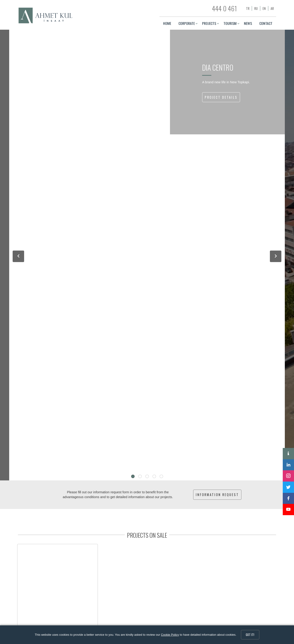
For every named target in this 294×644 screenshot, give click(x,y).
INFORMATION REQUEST (217, 495)
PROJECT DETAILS (221, 97)
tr (248, 8)
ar (272, 8)
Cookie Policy (170, 635)
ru (256, 8)
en (264, 8)
